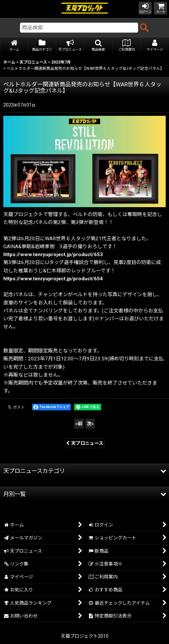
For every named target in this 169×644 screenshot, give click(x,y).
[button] (98, 46)
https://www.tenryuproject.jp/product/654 (53, 279)
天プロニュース (85, 443)
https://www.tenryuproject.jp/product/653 (53, 254)
